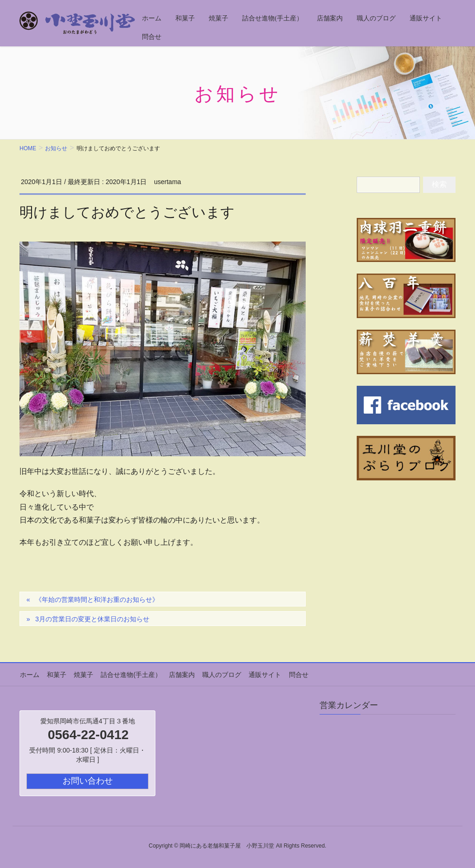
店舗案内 (180, 674)
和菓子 (56, 674)
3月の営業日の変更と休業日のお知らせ (92, 619)
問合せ (295, 674)
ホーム (29, 674)
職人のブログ (219, 674)
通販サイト (262, 674)
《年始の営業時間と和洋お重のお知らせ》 (97, 600)
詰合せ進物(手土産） (129, 674)
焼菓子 (82, 674)
